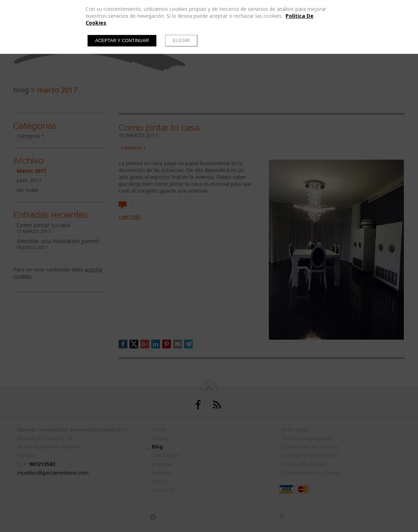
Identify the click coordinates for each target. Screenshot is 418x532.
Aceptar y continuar (122, 41)
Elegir (181, 41)
